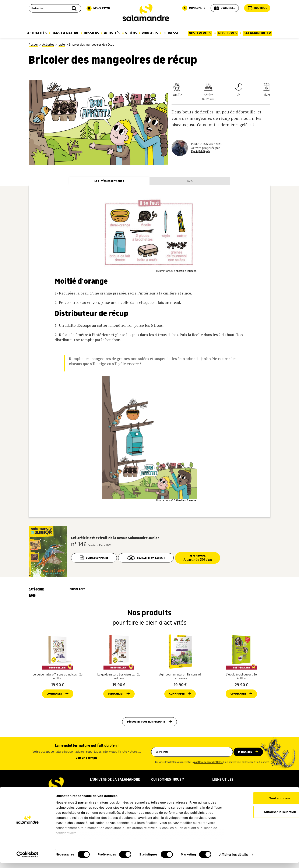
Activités (112, 33)
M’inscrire (248, 761)
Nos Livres (227, 33)
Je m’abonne (204, 558)
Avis (190, 181)
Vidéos (131, 33)
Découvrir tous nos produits (146, 730)
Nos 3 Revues (200, 33)
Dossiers (91, 33)
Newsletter (98, 8)
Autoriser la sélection (264, 817)
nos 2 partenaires (82, 807)
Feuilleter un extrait (149, 558)
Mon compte (194, 8)
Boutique (257, 8)
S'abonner (225, 8)
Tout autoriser (264, 803)
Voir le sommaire (94, 558)
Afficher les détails (234, 860)
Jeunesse (171, 33)
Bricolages (77, 590)
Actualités (37, 33)
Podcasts (150, 33)
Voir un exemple (87, 767)
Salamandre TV (257, 33)
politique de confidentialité (208, 771)
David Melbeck (200, 152)
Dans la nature (65, 33)
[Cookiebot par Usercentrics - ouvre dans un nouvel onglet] (27, 860)
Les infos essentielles (109, 181)
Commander (54, 701)
